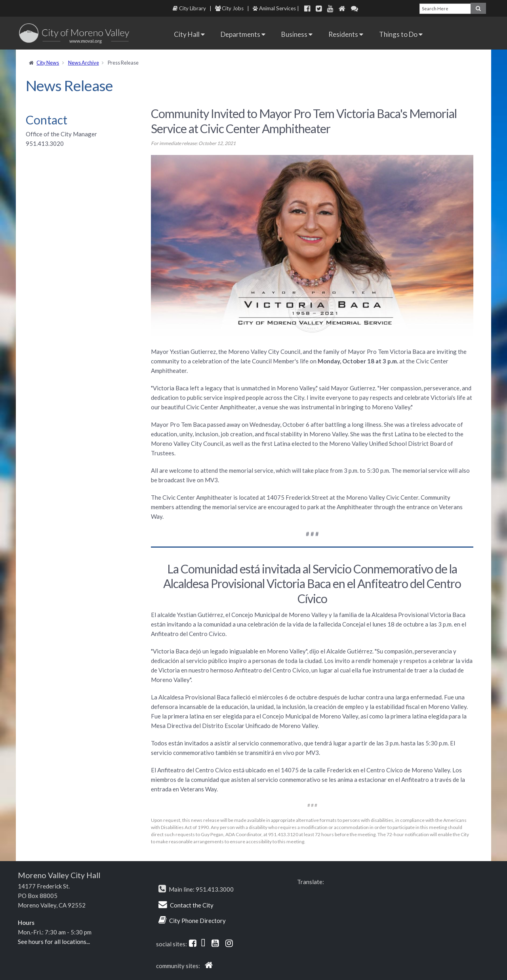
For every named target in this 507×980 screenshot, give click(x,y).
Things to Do (401, 34)
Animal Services (274, 8)
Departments (243, 34)
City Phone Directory (197, 921)
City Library (189, 8)
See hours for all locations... (54, 942)
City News (48, 63)
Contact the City (192, 905)
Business (297, 34)
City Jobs (229, 8)
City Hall (189, 34)
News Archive (84, 63)
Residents (346, 34)
